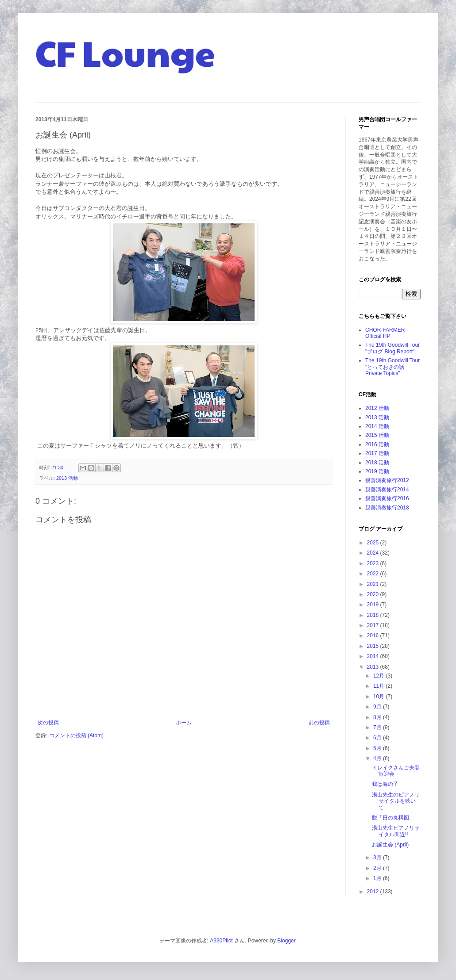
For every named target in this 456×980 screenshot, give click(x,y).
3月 (378, 857)
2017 (374, 625)
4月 (378, 758)
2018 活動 (377, 463)
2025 (374, 543)
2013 (374, 667)
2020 (374, 594)
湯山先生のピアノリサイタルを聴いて (396, 801)
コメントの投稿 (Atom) (76, 735)
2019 (374, 605)
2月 (378, 868)
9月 (378, 707)
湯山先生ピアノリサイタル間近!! (396, 831)
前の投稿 (319, 723)
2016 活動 (377, 444)
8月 (378, 717)
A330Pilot (221, 941)
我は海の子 (385, 784)
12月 (380, 676)
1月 (378, 878)
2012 (374, 892)
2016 (374, 635)
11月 (380, 686)
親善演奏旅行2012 (387, 480)
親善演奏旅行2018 (387, 508)
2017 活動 (377, 453)
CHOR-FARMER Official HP (385, 333)
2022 (374, 574)
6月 (378, 738)
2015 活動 (377, 435)
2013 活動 (67, 478)
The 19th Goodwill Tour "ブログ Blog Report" (392, 348)
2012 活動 (377, 408)
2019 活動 (377, 471)
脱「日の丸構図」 (393, 818)
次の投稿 (48, 723)
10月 (380, 697)
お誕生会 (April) (390, 845)
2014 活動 (377, 426)
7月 (378, 727)
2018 (374, 615)
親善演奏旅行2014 (387, 490)
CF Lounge (125, 52)
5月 (378, 748)
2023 (374, 563)
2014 (374, 656)
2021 (374, 584)
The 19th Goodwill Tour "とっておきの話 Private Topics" (392, 367)
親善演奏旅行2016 (387, 498)
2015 (374, 646)
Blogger (286, 941)
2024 (374, 553)
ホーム (184, 723)
